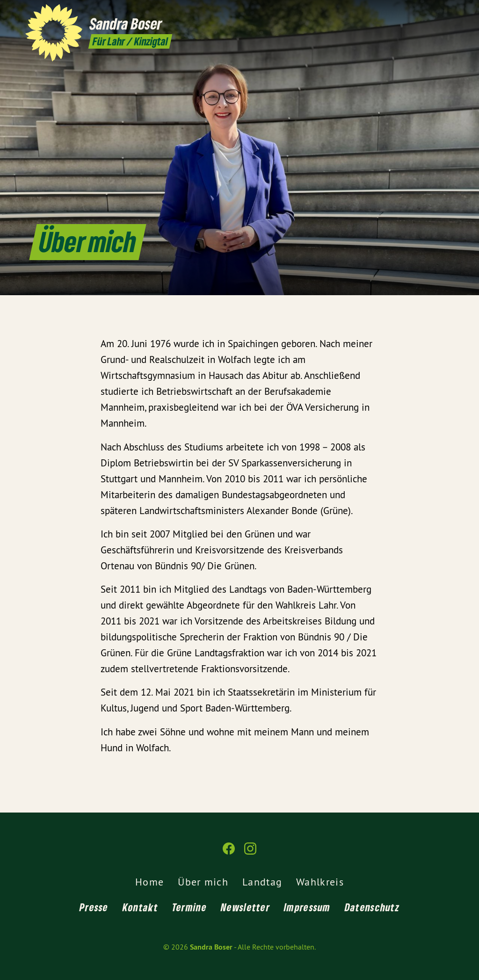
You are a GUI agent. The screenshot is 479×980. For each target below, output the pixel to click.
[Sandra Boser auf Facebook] (435, 13)
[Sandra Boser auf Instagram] (449, 13)
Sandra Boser (211, 947)
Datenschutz (372, 907)
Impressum (307, 907)
